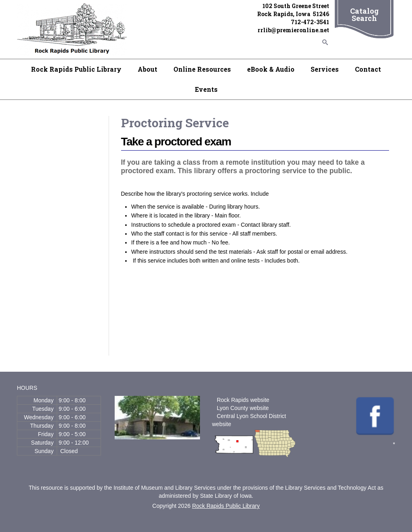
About (147, 69)
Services (325, 69)
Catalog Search (364, 14)
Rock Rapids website (243, 400)
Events (206, 89)
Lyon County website (243, 408)
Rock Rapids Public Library (76, 69)
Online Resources (202, 69)
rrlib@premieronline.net (293, 30)
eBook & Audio (271, 69)
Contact (368, 69)
